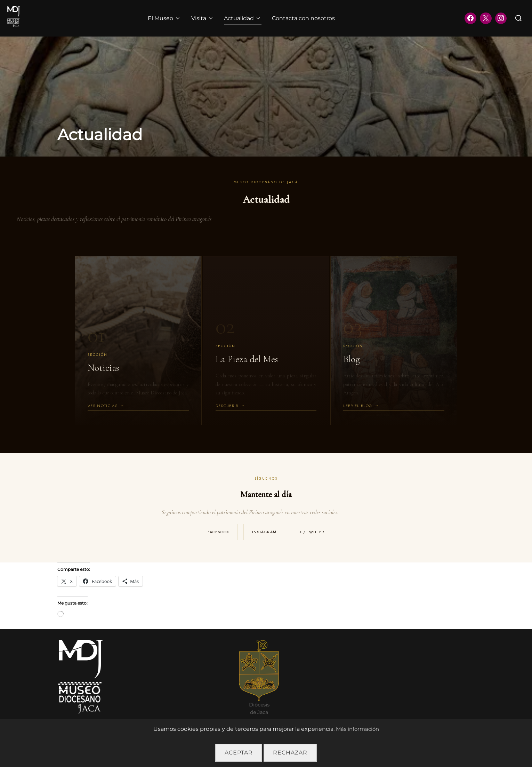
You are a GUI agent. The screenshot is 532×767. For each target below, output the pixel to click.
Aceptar (239, 753)
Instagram (264, 532)
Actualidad (243, 18)
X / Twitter (312, 532)
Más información (357, 729)
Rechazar (290, 753)
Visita (203, 18)
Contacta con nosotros (304, 18)
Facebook (218, 532)
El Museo (164, 18)
